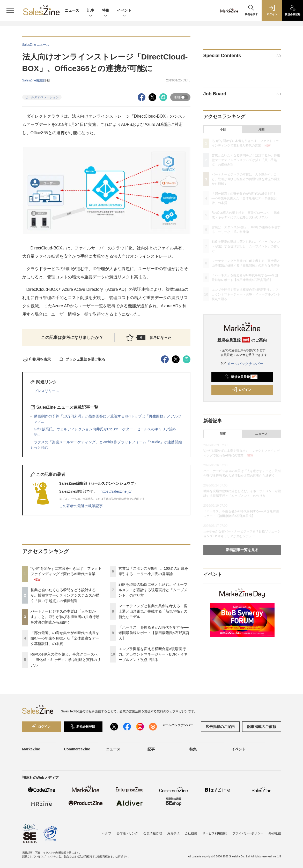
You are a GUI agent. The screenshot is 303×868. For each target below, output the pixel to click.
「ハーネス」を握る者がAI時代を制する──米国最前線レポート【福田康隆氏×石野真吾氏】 (154, 633)
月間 (261, 130)
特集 (106, 11)
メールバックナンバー (242, 364)
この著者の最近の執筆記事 (81, 506)
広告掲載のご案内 (220, 727)
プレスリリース (47, 391)
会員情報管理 (153, 833)
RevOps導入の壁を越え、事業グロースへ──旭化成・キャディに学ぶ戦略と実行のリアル (66, 660)
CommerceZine (77, 749)
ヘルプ (107, 833)
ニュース (72, 10)
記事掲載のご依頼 (262, 727)
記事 (91, 11)
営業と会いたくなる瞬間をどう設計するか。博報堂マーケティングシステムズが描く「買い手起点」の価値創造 (65, 595)
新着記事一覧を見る (242, 550)
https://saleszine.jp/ (116, 491)
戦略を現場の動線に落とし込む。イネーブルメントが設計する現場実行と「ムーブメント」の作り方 (153, 590)
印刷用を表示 (37, 359)
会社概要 (191, 833)
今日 (223, 130)
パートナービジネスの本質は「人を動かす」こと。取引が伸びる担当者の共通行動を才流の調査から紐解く (65, 617)
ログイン (241, 390)
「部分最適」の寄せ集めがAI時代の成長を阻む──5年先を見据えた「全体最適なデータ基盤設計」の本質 (65, 638)
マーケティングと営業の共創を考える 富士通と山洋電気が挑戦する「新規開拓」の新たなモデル (153, 611)
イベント (124, 11)
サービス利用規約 (215, 833)
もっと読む (39, 447)
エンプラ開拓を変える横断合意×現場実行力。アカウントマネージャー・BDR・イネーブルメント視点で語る (153, 654)
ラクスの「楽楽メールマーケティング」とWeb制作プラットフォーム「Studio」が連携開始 (108, 442)
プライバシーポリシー (248, 833)
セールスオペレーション (42, 97)
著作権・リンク (127, 833)
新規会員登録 (241, 377)
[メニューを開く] (10, 10)
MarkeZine (31, 749)
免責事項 (173, 833)
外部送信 (275, 833)
